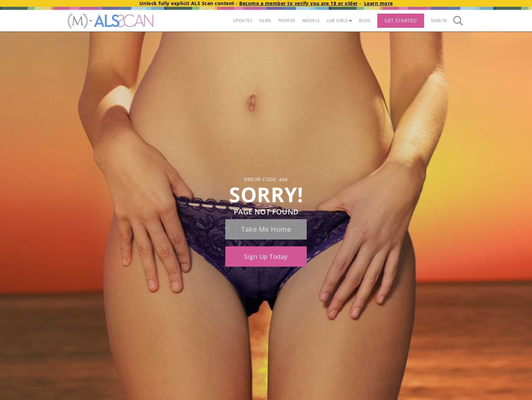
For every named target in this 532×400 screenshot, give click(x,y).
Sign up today (266, 256)
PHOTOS (287, 21)
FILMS (265, 21)
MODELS (311, 21)
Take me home (266, 229)
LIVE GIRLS (340, 21)
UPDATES (243, 21)
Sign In (439, 21)
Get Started (401, 21)
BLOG (365, 21)
